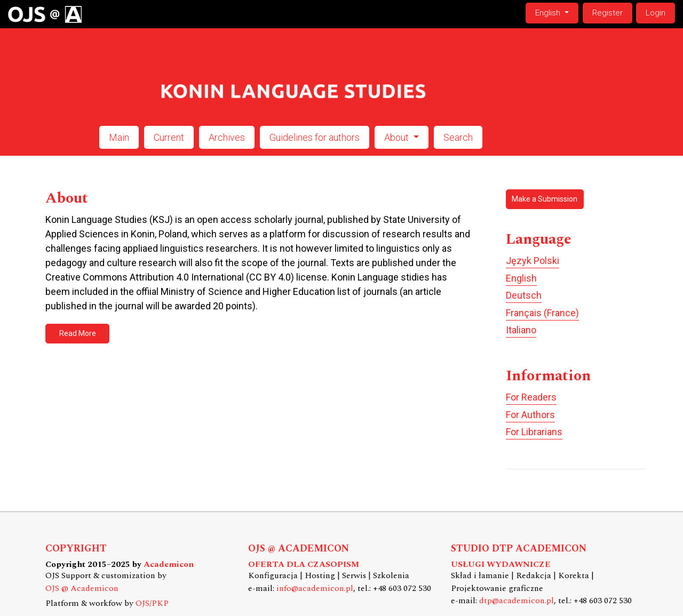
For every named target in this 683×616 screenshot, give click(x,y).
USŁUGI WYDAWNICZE (501, 565)
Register (607, 13)
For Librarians (534, 432)
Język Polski (533, 261)
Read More (78, 333)
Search (458, 137)
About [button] (398, 137)
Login (656, 13)
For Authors (530, 415)
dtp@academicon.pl (517, 601)
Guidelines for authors (315, 137)
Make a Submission (545, 199)
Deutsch (524, 295)
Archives (227, 137)
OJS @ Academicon (82, 589)
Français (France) (542, 313)
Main (119, 137)
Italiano (521, 330)
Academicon (169, 565)
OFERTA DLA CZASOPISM (304, 565)
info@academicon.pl (315, 589)
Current (169, 137)
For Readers (531, 397)
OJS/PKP (152, 603)
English (557, 12)
